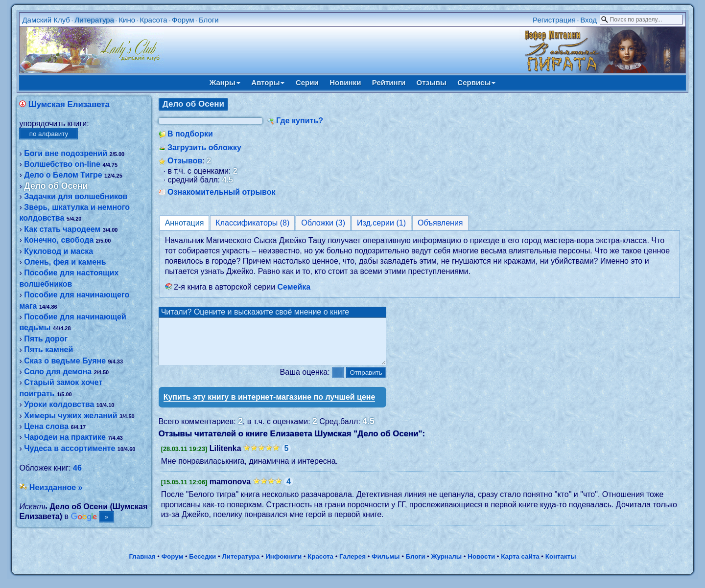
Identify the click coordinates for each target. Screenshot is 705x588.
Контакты (561, 565)
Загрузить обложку (204, 147)
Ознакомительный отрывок (221, 192)
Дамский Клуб (46, 20)
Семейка (294, 287)
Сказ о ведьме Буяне (65, 361)
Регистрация (554, 20)
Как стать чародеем (62, 229)
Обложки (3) (323, 223)
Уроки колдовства (59, 404)
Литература (94, 20)
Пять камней (48, 350)
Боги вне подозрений (66, 153)
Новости (481, 565)
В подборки (190, 134)
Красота (153, 20)
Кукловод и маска (59, 251)
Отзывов (185, 161)
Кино (127, 20)
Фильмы (386, 565)
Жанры (225, 82)
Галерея (352, 565)
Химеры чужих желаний (70, 416)
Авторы (268, 82)
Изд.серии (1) (381, 223)
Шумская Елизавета (69, 104)
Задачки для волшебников (76, 196)
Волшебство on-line (62, 164)
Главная (142, 565)
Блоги (209, 20)
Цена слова (46, 426)
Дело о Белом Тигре (63, 175)
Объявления (440, 223)
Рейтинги (389, 82)
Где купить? (300, 121)
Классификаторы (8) (252, 223)
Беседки (202, 565)
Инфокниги (283, 565)
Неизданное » (56, 487)
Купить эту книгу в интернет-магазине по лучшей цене (270, 406)
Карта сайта (520, 565)
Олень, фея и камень (65, 262)
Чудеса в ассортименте (70, 448)
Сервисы (476, 82)
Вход (588, 20)
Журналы (446, 565)
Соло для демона (58, 372)
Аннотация (185, 223)
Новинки (345, 82)
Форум (183, 20)
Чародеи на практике (65, 437)
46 (77, 468)
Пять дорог (46, 339)
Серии (307, 82)
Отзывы (432, 82)
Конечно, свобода (59, 240)
